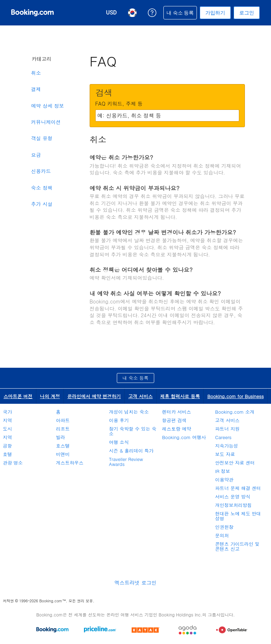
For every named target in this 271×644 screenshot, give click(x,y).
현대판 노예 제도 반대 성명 (238, 516)
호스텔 (63, 446)
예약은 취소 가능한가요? (121, 157)
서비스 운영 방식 (233, 497)
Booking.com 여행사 (184, 437)
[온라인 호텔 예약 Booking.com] (32, 13)
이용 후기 (119, 420)
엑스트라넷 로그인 (135, 583)
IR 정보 (223, 471)
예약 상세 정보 (47, 106)
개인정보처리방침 (234, 505)
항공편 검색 (174, 420)
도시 (7, 429)
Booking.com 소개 (235, 412)
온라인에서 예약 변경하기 (94, 396)
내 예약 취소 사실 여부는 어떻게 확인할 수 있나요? (155, 293)
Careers (224, 437)
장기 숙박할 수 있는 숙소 (133, 431)
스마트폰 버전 (18, 396)
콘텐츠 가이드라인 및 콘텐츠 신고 (237, 546)
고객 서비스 (140, 396)
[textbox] (167, 116)
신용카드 (41, 171)
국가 (7, 412)
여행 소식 (119, 442)
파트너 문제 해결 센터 (238, 488)
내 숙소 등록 (135, 378)
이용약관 (224, 480)
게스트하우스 (70, 463)
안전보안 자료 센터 (235, 463)
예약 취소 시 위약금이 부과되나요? (135, 188)
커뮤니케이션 (46, 122)
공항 (7, 446)
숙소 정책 (42, 188)
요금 (36, 155)
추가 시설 (42, 204)
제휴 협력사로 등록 (180, 396)
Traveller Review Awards (126, 462)
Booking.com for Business (235, 396)
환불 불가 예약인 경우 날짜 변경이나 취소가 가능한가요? (163, 232)
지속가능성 (227, 446)
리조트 (63, 429)
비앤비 (63, 454)
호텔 (7, 454)
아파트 (63, 420)
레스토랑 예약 (176, 429)
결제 (36, 89)
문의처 (222, 535)
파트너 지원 (227, 429)
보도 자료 (225, 454)
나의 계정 (50, 396)
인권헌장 (224, 527)
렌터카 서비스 (176, 412)
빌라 (60, 437)
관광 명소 (13, 463)
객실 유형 (42, 138)
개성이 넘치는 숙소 (129, 412)
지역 (7, 420)
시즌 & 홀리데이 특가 (131, 451)
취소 (36, 73)
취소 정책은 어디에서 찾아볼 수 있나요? (141, 270)
